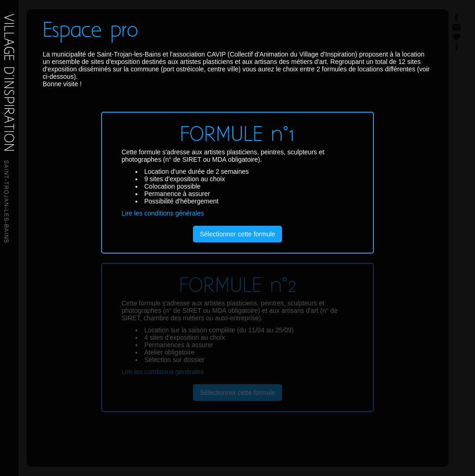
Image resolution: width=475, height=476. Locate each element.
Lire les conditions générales (163, 213)
